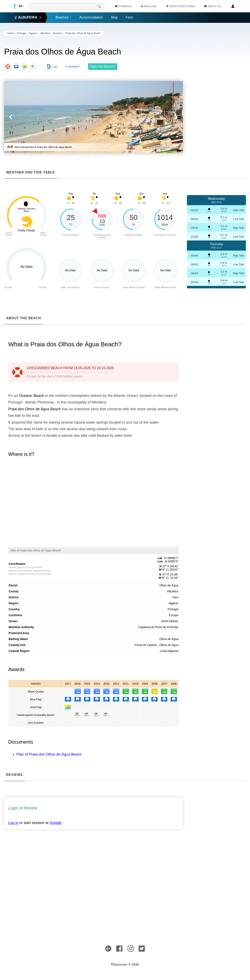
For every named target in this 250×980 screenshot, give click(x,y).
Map (114, 17)
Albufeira (45, 33)
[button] (49, 117)
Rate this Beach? (103, 66)
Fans (129, 17)
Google (55, 823)
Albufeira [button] (28, 17)
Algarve (33, 33)
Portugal (21, 33)
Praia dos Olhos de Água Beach (83, 33)
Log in (13, 823)
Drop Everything (181, 6)
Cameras (123, 6)
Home (10, 33)
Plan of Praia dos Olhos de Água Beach (49, 754)
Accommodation (91, 17)
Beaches (63, 17)
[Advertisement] (216, 92)
